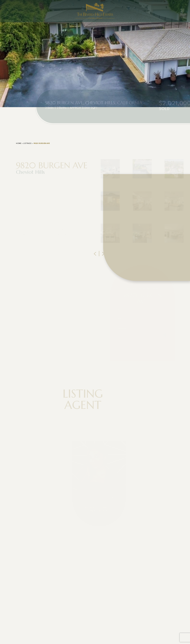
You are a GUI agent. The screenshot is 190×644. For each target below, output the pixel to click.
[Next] (103, 254)
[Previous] (95, 254)
